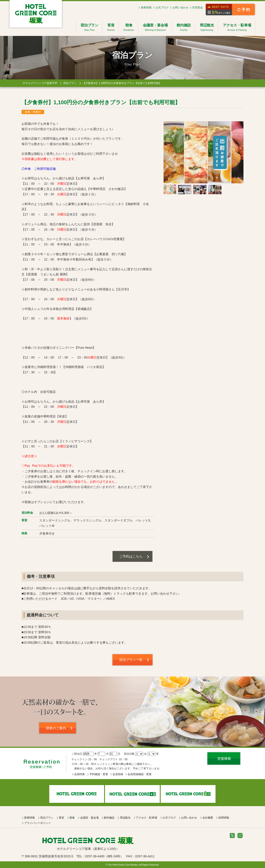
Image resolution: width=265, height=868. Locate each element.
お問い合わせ (180, 8)
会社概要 (208, 818)
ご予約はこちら (131, 556)
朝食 (129, 28)
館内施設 (184, 28)
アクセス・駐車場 (237, 28)
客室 (111, 28)
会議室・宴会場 (155, 28)
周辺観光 (207, 28)
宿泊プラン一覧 (131, 660)
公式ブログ (162, 8)
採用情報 (224, 818)
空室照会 (198, 8)
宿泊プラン (89, 28)
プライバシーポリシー (38, 823)
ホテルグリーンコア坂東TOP (40, 83)
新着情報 (146, 8)
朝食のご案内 (56, 728)
